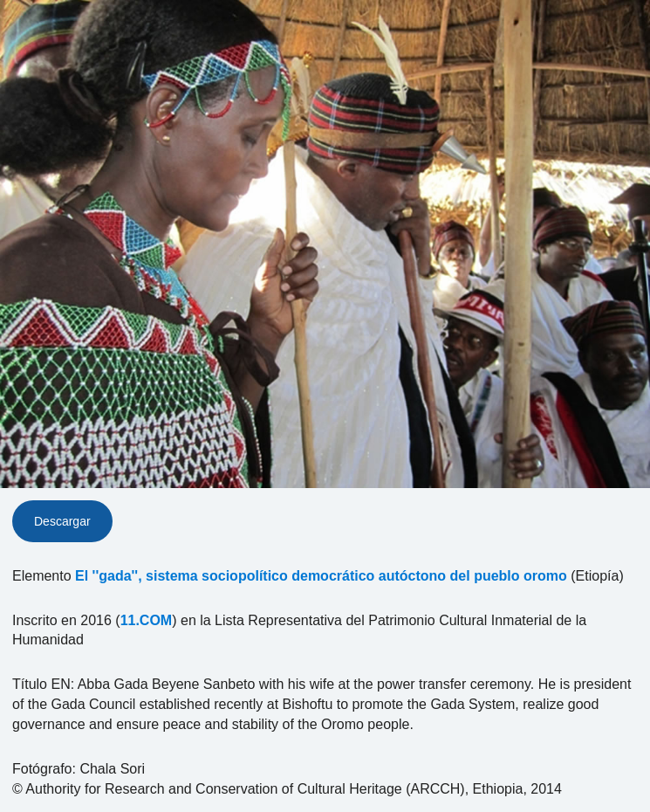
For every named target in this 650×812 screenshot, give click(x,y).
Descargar (62, 521)
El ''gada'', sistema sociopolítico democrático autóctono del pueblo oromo (321, 576)
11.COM (147, 620)
